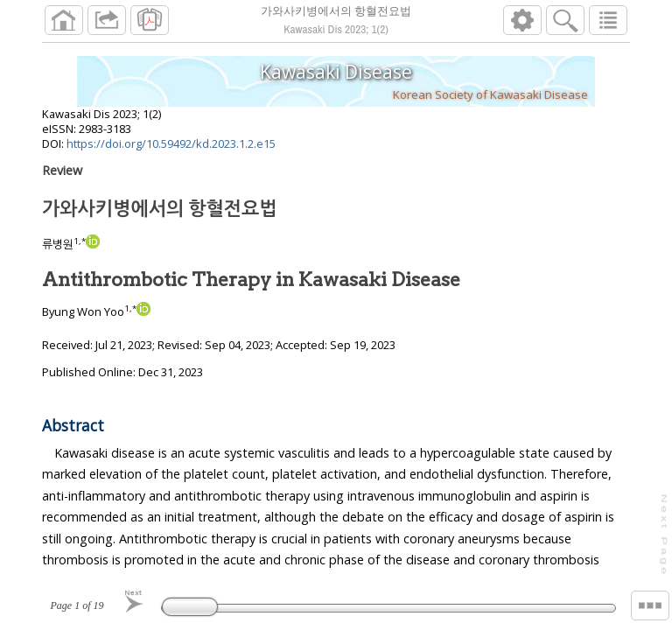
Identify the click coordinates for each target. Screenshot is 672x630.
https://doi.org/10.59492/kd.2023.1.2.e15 (171, 143)
